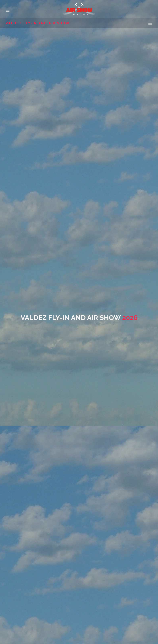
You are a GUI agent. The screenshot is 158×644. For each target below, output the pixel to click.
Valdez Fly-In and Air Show (38, 23)
